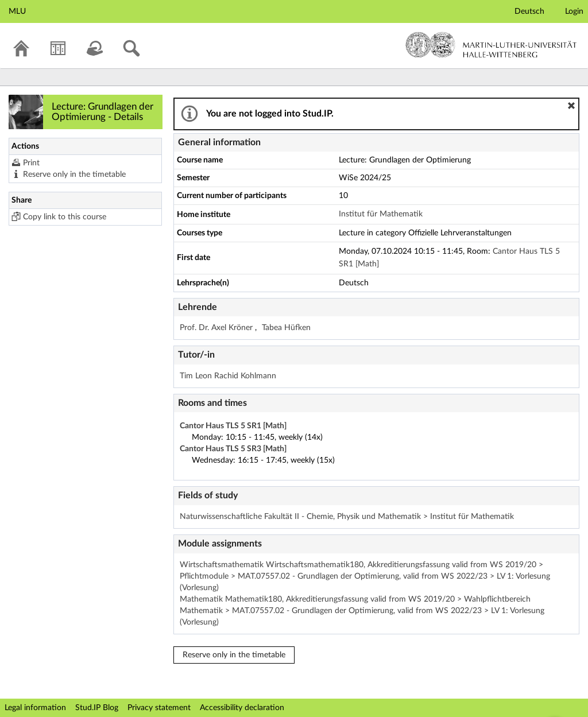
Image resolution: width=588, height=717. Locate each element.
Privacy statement (159, 708)
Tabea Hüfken (286, 328)
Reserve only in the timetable (74, 175)
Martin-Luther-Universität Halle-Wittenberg (491, 45)
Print (31, 163)
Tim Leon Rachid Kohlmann (228, 376)
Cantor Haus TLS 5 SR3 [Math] (233, 449)
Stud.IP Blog (97, 708)
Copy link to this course (65, 217)
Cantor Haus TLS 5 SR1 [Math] (233, 426)
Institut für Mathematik (381, 214)
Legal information (35, 708)
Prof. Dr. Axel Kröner (217, 328)
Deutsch (529, 11)
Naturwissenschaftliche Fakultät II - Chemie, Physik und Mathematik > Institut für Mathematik (347, 517)
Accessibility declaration (242, 708)
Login (574, 11)
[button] (571, 106)
